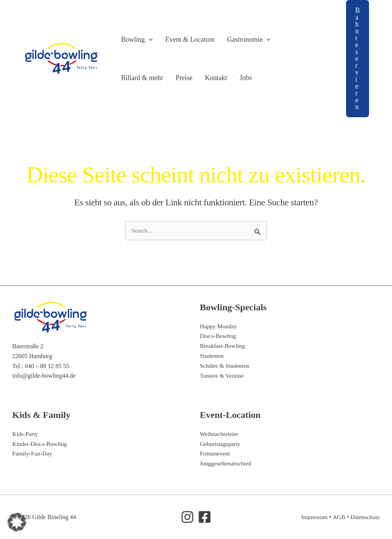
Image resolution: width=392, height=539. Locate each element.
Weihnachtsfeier (220, 434)
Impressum (313, 517)
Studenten (212, 356)
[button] (145, 39)
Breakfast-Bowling (223, 346)
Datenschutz (365, 517)
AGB (338, 517)
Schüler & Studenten (225, 366)
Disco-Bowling (219, 336)
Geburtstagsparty (221, 444)
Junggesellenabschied (226, 463)
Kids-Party (25, 434)
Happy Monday (219, 326)
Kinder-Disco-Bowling (40, 444)
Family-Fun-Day (33, 454)
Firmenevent (215, 454)
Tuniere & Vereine (222, 375)
